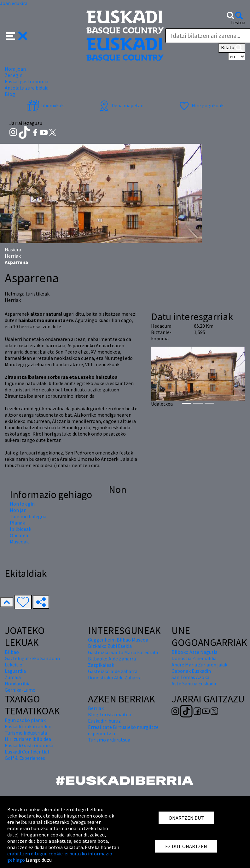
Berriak (96, 708)
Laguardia (15, 671)
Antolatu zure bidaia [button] (27, 88)
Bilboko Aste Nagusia (195, 652)
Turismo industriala (26, 733)
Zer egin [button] (14, 75)
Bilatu (232, 48)
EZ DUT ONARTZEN (186, 846)
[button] (17, 35)
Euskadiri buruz (104, 721)
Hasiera (13, 249)
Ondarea (19, 535)
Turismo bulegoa (28, 516)
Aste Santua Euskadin (195, 683)
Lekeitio (14, 665)
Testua (238, 22)
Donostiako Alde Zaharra (115, 677)
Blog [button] (10, 94)
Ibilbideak (20, 529)
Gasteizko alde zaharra (113, 671)
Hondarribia (18, 683)
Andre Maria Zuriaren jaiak (199, 665)
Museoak (19, 542)
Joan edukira (14, 3)
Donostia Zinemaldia (194, 658)
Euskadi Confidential (27, 752)
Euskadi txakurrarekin (28, 726)
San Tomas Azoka (190, 677)
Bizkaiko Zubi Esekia (110, 646)
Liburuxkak (45, 105)
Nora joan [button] (15, 69)
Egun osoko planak (25, 720)
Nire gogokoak (201, 105)
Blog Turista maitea (110, 714)
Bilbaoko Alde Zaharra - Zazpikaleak (113, 662)
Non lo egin (22, 504)
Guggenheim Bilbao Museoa (118, 640)
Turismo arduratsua (109, 740)
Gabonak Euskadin (191, 671)
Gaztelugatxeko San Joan (32, 658)
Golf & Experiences (25, 758)
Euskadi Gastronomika (29, 745)
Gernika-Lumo (20, 690)
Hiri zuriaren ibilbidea (28, 739)
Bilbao (12, 652)
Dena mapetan (121, 105)
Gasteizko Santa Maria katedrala (123, 652)
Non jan (18, 510)
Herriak (13, 256)
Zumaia (13, 677)
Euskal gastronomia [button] (26, 81)
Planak (17, 523)
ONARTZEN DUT (186, 818)
